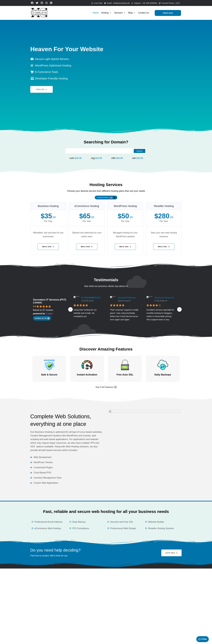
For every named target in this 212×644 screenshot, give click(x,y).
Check (140, 151)
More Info (42, 88)
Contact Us (144, 13)
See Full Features (106, 387)
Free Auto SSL (125, 375)
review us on (42, 318)
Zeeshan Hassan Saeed (165, 298)
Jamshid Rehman (127, 298)
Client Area (168, 13)
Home (96, 13)
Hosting (106, 13)
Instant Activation (87, 375)
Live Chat (91, 3)
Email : (113, 3)
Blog (132, 13)
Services (120, 13)
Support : (142, 3)
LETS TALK (171, 553)
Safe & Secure (49, 375)
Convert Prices (170, 3)
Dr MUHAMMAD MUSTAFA (92, 298)
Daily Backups (163, 375)
